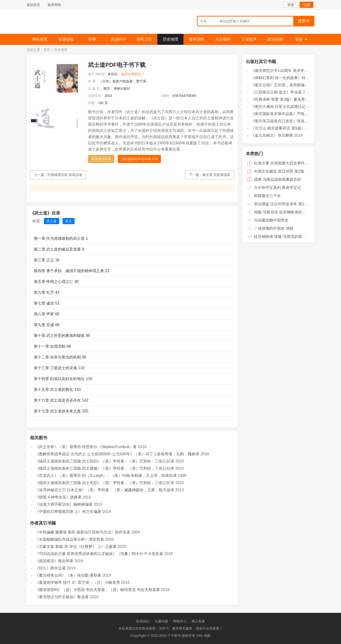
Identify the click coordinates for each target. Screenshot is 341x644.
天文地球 (223, 39)
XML (200, 636)
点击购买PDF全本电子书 (139, 159)
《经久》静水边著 (50, 568)
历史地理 (170, 39)
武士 (69, 221)
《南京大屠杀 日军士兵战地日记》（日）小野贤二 (294, 107)
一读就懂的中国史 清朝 (274, 228)
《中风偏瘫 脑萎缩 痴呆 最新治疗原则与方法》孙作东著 (83, 532)
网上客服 (198, 621)
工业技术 (249, 39)
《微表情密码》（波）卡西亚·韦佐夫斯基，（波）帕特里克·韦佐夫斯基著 (97, 590)
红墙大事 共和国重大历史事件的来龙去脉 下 (291, 163)
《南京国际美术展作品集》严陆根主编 (283, 114)
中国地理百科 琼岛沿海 (65, 175)
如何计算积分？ (133, 74)
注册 (306, 5)
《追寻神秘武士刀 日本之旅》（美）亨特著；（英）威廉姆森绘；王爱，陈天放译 (105, 490)
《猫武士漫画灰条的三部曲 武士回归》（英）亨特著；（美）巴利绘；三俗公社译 (105, 461)
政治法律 (275, 39)
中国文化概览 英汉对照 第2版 (279, 171)
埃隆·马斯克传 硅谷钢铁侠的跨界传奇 (286, 212)
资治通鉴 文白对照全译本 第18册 (282, 204)
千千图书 (63, 23)
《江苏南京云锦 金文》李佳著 (276, 92)
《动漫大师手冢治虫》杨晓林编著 (64, 504)
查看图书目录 (101, 159)
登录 (291, 5)
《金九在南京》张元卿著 (272, 135)
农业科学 (118, 39)
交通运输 (66, 39)
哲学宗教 (197, 39)
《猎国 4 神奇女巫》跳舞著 (58, 497)
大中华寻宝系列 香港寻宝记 (277, 188)
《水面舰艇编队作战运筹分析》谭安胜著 (70, 539)
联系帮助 (54, 5)
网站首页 (40, 39)
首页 (47, 50)
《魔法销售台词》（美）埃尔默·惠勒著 (68, 575)
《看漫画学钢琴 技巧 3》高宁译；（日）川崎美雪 (77, 583)
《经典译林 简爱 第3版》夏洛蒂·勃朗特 (284, 99)
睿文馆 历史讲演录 (216, 175)
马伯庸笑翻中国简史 (271, 220)
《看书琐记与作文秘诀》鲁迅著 (62, 597)
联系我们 (143, 621)
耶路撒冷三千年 (267, 196)
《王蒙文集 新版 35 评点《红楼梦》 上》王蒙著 (76, 547)
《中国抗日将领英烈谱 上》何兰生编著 (68, 512)
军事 (92, 39)
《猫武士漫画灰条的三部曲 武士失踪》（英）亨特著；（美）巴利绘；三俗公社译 (105, 483)
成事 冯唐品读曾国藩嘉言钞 (277, 179)
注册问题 (161, 621)
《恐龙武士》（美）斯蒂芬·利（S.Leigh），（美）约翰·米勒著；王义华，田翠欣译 (106, 476)
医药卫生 (144, 39)
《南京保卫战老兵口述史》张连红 (280, 121)
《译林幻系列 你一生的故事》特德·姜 (283, 78)
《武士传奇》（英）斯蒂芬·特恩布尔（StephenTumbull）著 (86, 447)
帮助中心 (180, 621)
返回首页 (33, 5)
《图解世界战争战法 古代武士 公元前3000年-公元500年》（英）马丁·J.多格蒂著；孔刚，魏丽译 (117, 454)
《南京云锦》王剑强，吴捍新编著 (280, 85)
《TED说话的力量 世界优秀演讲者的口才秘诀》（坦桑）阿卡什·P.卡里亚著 (99, 554)
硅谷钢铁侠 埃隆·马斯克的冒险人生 (284, 237)
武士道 (52, 221)
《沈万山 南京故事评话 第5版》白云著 (284, 128)
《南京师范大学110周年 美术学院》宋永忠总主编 (293, 71)
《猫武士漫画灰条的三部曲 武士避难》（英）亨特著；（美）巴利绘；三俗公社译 (105, 468)
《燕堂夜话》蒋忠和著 (54, 561)
